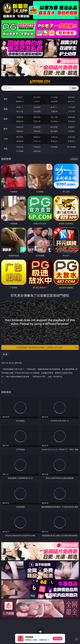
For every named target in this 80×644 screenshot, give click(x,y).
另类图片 (71, 131)
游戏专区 (71, 97)
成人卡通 (54, 117)
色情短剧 (37, 151)
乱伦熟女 (54, 121)
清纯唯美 (37, 131)
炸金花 (37, 101)
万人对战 (54, 97)
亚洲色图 (37, 127)
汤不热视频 (71, 147)
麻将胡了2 (20, 101)
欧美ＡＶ (54, 107)
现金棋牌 (54, 101)
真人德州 (37, 97)
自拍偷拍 (37, 107)
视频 (6, 109)
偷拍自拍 (37, 117)
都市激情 (20, 137)
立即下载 (58, 638)
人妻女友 (54, 137)
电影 (6, 119)
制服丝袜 (20, 121)
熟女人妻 (20, 111)
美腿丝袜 (20, 131)
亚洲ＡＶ (20, 107)
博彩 (6, 99)
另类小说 (37, 141)
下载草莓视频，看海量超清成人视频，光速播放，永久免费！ (47, 347)
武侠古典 (71, 137)
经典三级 (37, 121)
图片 (6, 129)
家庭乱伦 (37, 137)
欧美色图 (54, 127)
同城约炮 (20, 147)
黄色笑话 (54, 141)
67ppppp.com (40, 82)
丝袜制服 (37, 111)
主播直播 (54, 111)
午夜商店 (37, 147)
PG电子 (20, 97)
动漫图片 (71, 127)
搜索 (74, 88)
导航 (6, 149)
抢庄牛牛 (71, 101)
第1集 (5, 354)
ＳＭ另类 (71, 111)
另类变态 (71, 121)
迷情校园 (20, 141)
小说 (6, 139)
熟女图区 (54, 131)
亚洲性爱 (20, 117)
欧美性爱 (71, 117)
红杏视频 (20, 151)
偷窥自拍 (20, 127)
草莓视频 (54, 147)
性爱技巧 (71, 141)
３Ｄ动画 (71, 107)
